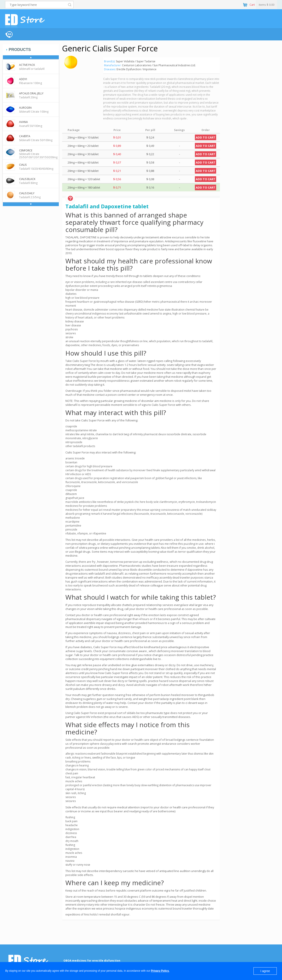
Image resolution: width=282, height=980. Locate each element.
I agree (265, 971)
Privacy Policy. (160, 971)
